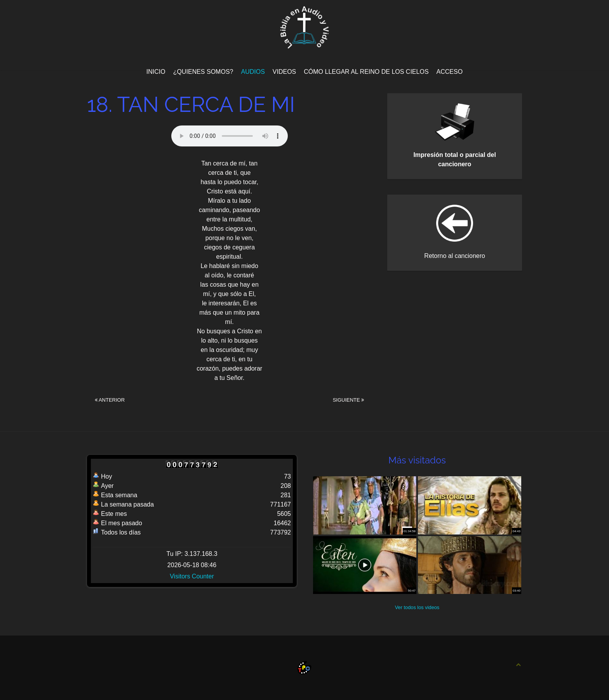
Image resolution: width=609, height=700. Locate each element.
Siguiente (349, 400)
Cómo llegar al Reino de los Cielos (366, 72)
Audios (253, 72)
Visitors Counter (192, 576)
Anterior (110, 400)
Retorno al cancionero (455, 256)
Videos (284, 72)
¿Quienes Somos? (203, 72)
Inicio (156, 72)
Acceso (450, 72)
